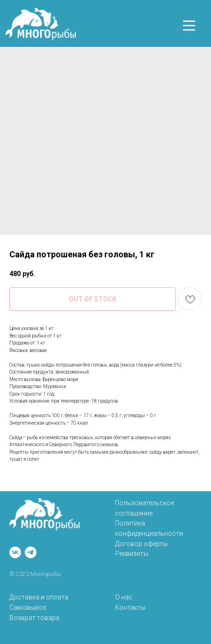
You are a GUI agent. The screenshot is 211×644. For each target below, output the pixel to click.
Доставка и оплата (39, 597)
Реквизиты (132, 554)
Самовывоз (28, 607)
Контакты (130, 607)
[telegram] (31, 552)
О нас (124, 597)
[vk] (15, 552)
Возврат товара (34, 618)
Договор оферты (141, 544)
